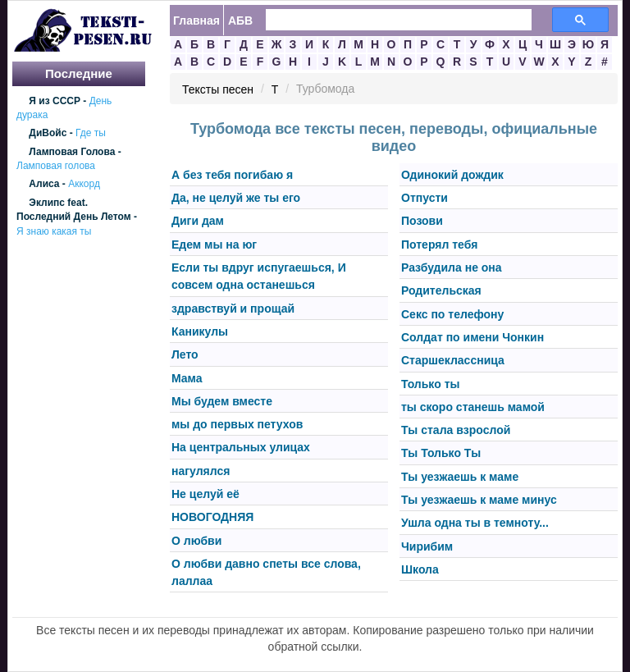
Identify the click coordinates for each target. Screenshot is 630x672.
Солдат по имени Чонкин (472, 337)
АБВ (240, 21)
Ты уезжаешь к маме (460, 477)
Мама (187, 378)
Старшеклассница (453, 361)
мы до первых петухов (237, 424)
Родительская (441, 291)
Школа (420, 569)
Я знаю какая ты (54, 231)
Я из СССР (55, 101)
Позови (422, 222)
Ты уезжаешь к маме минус (479, 500)
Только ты (430, 384)
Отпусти (425, 198)
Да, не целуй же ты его (236, 198)
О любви (196, 541)
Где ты (91, 134)
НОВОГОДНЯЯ (212, 518)
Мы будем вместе (222, 401)
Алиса (44, 185)
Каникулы (200, 331)
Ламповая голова (56, 166)
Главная (196, 21)
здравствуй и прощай (233, 309)
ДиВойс (48, 134)
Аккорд (84, 185)
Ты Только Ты (441, 454)
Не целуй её (205, 494)
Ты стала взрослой (456, 430)
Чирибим (427, 546)
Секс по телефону (452, 314)
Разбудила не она (452, 267)
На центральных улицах (241, 448)
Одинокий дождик (452, 175)
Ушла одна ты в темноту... (475, 523)
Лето (185, 355)
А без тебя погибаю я (232, 175)
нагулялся (201, 471)
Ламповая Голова (72, 152)
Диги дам (198, 222)
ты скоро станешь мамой (473, 407)
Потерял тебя (439, 245)
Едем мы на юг (214, 245)
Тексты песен (218, 89)
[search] (389, 20)
